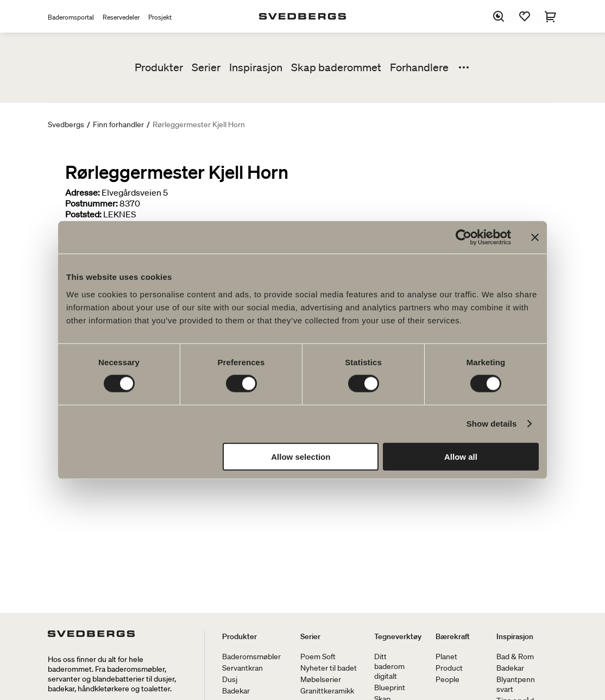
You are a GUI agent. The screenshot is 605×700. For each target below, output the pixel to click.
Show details (492, 424)
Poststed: (83, 214)
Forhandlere (419, 67)
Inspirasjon (256, 67)
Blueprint (390, 687)
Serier (206, 67)
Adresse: (83, 192)
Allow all (461, 456)
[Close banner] (535, 237)
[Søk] (499, 16)
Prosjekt (160, 17)
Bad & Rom (515, 657)
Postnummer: (92, 203)
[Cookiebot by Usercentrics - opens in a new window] (464, 237)
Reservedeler (121, 17)
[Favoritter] (525, 16)
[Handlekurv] (551, 16)
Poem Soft (318, 657)
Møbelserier (321, 679)
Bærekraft (453, 636)
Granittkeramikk (327, 691)
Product (449, 668)
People (448, 679)
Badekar (236, 691)
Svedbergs (66, 124)
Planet (446, 657)
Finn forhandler (118, 124)
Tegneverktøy (398, 636)
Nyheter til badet (329, 668)
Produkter (159, 67)
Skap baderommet (336, 67)
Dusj (230, 679)
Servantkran (242, 668)
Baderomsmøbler (251, 657)
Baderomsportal (71, 17)
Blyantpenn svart (516, 684)
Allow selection (301, 456)
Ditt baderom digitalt (389, 666)
